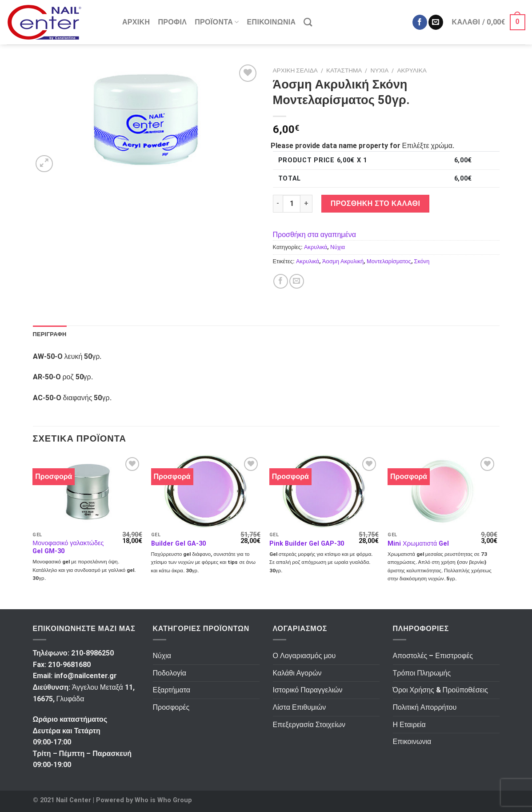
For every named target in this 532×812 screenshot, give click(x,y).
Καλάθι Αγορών (297, 673)
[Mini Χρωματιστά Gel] (442, 491)
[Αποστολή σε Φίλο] (297, 281)
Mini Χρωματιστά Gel (418, 544)
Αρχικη (136, 22)
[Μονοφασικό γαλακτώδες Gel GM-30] (87, 491)
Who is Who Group (163, 800)
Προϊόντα (217, 22)
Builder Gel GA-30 (178, 544)
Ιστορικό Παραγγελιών (308, 690)
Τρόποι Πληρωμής (422, 673)
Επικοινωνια (272, 22)
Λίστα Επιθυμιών (300, 707)
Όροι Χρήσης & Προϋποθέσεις (440, 690)
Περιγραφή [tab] (50, 334)
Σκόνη (422, 261)
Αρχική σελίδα (295, 70)
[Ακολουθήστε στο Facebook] (420, 22)
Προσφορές (171, 707)
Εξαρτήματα (172, 690)
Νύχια (380, 70)
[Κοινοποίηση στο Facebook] (281, 281)
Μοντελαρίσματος (389, 261)
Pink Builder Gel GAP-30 (307, 544)
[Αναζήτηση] (308, 22)
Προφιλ (172, 22)
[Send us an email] (436, 22)
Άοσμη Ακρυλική (343, 261)
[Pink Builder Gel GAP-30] (324, 491)
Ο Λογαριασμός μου (304, 656)
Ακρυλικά (412, 70)
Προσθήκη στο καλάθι (376, 203)
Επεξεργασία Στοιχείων (309, 725)
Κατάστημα (344, 70)
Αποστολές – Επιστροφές (433, 656)
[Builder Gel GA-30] (206, 491)
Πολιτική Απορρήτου (425, 707)
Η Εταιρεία (409, 725)
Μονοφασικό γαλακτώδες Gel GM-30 (68, 547)
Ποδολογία (170, 673)
